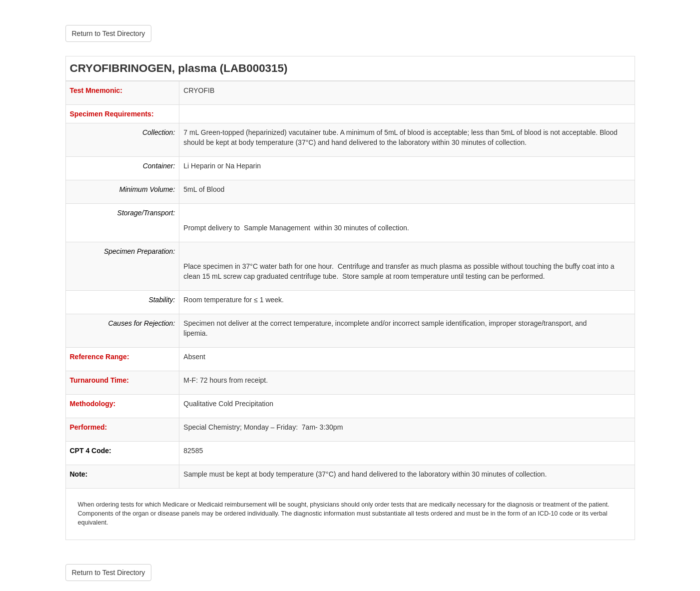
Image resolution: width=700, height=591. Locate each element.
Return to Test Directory (109, 33)
